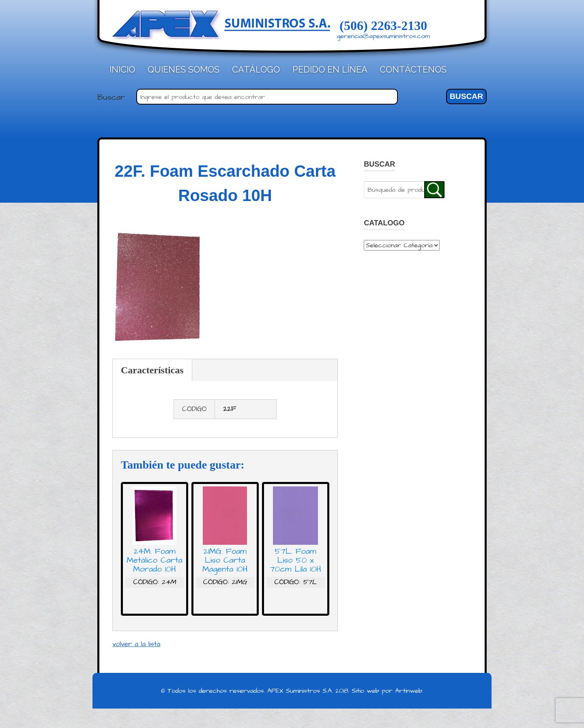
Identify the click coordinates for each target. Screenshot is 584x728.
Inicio (122, 69)
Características (152, 370)
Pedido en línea (330, 69)
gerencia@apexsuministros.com (383, 36)
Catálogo (256, 69)
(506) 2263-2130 (383, 26)
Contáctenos (413, 69)
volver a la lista (136, 644)
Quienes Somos (184, 69)
